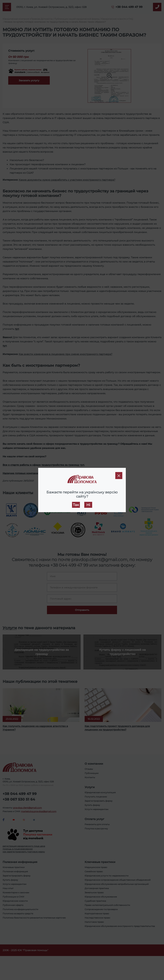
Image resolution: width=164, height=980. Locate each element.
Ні (88, 505)
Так (76, 505)
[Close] (119, 476)
